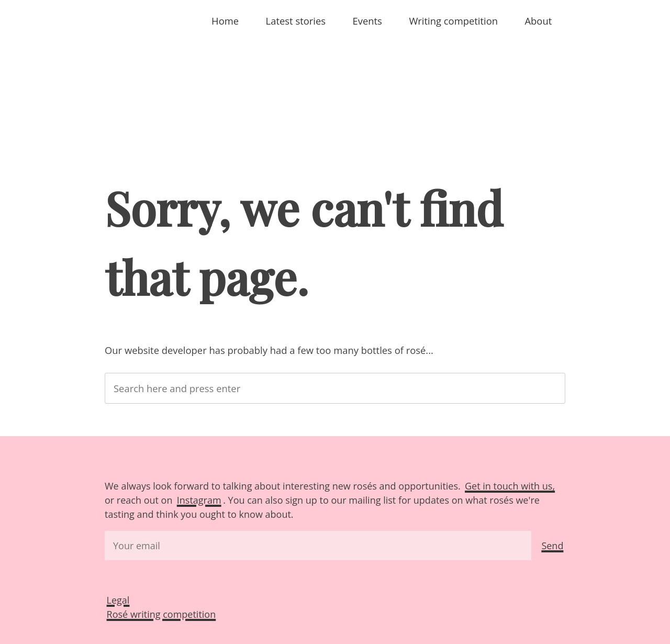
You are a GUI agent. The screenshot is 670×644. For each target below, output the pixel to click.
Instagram (199, 500)
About (538, 21)
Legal (118, 600)
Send (552, 546)
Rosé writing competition (161, 614)
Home (225, 21)
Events (367, 21)
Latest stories (296, 21)
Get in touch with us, (510, 486)
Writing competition (453, 21)
